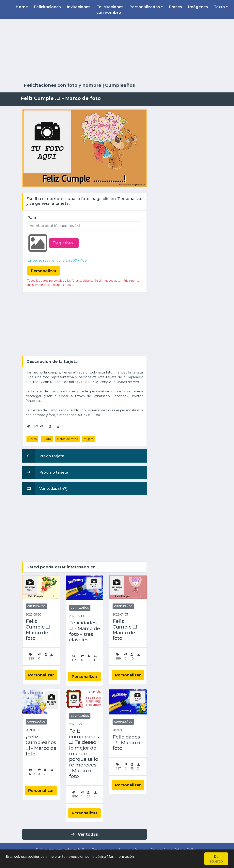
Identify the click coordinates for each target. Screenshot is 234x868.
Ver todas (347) (45, 488)
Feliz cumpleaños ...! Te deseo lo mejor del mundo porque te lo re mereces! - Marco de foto (84, 754)
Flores (32, 439)
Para (32, 218)
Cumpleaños (120, 85)
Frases (175, 7)
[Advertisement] (117, 51)
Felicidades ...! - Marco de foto (128, 743)
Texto (219, 7)
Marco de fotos (67, 439)
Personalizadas (145, 7)
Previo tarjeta (43, 456)
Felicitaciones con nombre (110, 10)
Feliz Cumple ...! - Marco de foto (39, 630)
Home (22, 7)
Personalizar (41, 675)
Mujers (88, 439)
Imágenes (198, 7)
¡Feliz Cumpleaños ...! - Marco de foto (41, 745)
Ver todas (85, 834)
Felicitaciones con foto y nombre (63, 85)
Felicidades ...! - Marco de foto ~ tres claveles (85, 631)
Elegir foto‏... (64, 243)
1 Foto (47, 439)
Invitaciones (79, 7)
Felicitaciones (47, 7)
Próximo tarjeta (45, 472)
